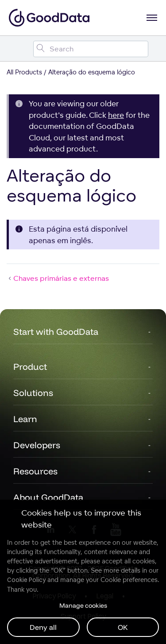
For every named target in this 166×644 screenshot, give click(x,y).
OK (123, 627)
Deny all (43, 627)
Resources (35, 471)
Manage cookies (83, 605)
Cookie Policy (26, 580)
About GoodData (48, 497)
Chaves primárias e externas (58, 278)
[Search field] (91, 49)
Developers (37, 445)
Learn (25, 419)
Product (30, 367)
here (116, 115)
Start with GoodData (56, 332)
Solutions (33, 393)
